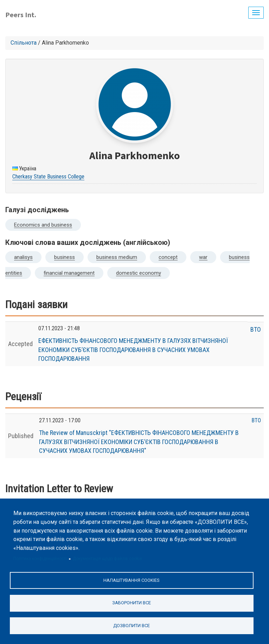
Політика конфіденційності (40, 559)
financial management (69, 273)
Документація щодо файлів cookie (107, 559)
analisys (23, 257)
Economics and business (43, 225)
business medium (117, 257)
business (65, 257)
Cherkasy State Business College (48, 177)
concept (168, 257)
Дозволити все (132, 626)
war (203, 257)
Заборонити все (132, 603)
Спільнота (24, 43)
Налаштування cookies (132, 580)
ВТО (256, 329)
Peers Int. (21, 15)
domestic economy (139, 273)
